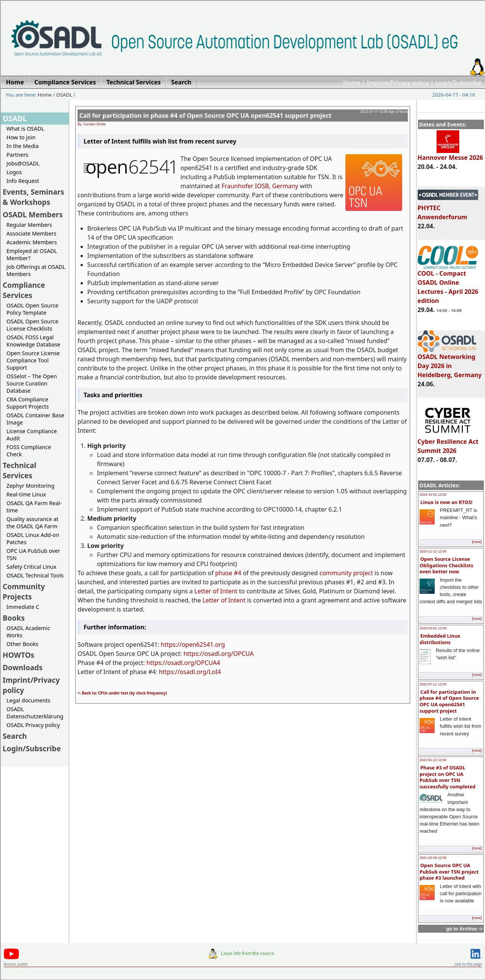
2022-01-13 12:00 (433, 760)
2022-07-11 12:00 (433, 684)
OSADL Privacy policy (33, 725)
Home (352, 83)
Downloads (23, 667)
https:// (171, 644)
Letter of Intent (216, 591)
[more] (477, 542)
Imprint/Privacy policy (398, 83)
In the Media (23, 146)
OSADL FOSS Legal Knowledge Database (33, 341)
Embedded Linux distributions (440, 639)
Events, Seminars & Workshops (33, 197)
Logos (14, 172)
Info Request (23, 181)
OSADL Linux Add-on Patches (33, 538)
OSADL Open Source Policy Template (32, 309)
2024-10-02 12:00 (433, 495)
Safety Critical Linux (31, 567)
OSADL (64, 95)
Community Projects (24, 591)
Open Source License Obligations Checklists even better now (446, 565)
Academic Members (32, 242)
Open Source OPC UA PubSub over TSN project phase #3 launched (449, 872)
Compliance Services (24, 290)
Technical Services (19, 470)
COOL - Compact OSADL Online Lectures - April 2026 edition (448, 284)
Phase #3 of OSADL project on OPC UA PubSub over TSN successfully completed (448, 777)
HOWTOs (19, 655)
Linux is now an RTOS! (446, 502)
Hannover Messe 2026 (450, 154)
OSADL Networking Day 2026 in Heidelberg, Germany (450, 362)
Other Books (22, 644)
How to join (21, 137)
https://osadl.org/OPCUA (219, 654)
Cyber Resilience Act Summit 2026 (448, 443)
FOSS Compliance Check (29, 451)
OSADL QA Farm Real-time (34, 507)
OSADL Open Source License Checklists (32, 325)
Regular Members (29, 225)
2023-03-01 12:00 (433, 628)
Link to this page (468, 964)
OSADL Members (33, 215)
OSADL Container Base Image (35, 419)
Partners (17, 155)
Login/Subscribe (458, 83)
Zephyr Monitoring (30, 486)
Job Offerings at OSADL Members (36, 270)
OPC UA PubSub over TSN (33, 554)
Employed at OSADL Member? (32, 254)
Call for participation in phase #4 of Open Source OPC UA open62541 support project (449, 701)
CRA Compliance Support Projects (28, 403)
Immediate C (23, 607)
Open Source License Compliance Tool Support (33, 360)
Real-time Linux (26, 494)
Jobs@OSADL (23, 163)
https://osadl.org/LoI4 (190, 672)
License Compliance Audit (32, 435)
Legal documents (28, 700)
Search (15, 736)
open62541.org (203, 644)
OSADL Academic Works (28, 632)
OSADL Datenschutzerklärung (35, 713)
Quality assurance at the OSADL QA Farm (32, 523)
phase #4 (228, 573)
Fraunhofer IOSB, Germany (260, 186)
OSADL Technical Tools (35, 575)
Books (14, 618)
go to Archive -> (464, 929)
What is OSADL (25, 129)
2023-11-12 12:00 (433, 551)
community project (346, 573)
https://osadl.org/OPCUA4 (183, 663)
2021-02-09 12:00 (433, 858)
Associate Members (31, 233)
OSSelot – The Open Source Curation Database (32, 383)
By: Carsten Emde (92, 124)
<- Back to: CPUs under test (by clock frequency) (122, 693)
